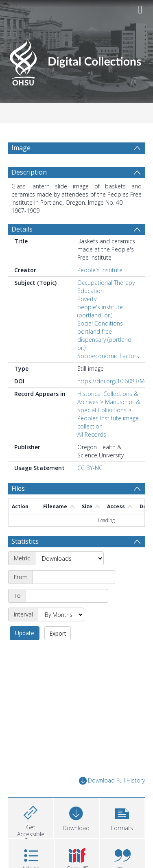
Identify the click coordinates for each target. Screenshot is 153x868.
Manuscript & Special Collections (109, 425)
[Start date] (74, 597)
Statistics (25, 561)
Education (91, 310)
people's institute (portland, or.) (100, 331)
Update (25, 653)
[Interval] (61, 634)
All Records (92, 454)
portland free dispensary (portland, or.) (105, 359)
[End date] (67, 615)
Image (21, 148)
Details (22, 249)
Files (18, 508)
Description (29, 192)
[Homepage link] (77, 60)
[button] (122, 836)
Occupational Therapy (106, 302)
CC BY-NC (90, 487)
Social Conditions (100, 343)
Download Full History (112, 800)
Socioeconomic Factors (108, 375)
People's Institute (100, 290)
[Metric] (69, 578)
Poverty (87, 318)
